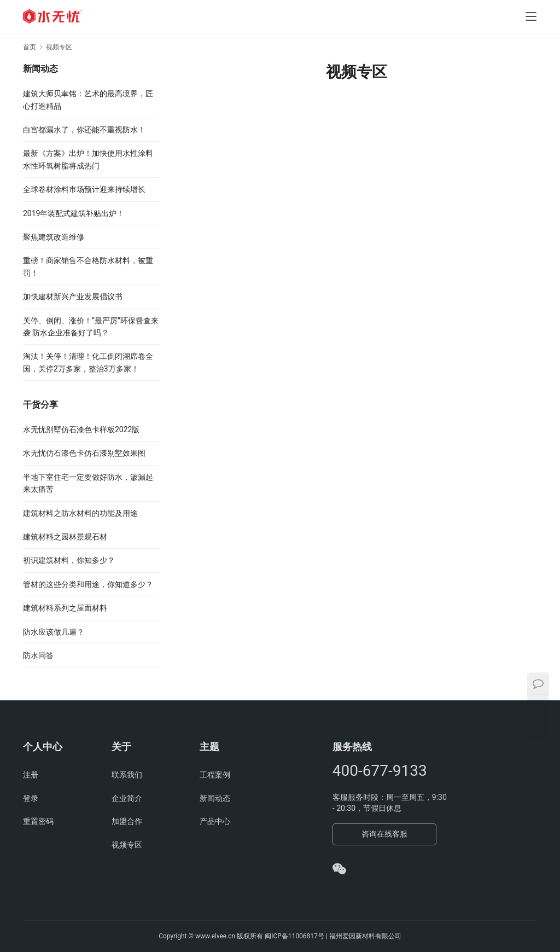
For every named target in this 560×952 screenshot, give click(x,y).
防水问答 (38, 655)
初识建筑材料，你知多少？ (69, 560)
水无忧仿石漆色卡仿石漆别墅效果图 (84, 453)
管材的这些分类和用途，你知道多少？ (88, 584)
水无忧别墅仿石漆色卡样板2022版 (81, 429)
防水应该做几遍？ (54, 632)
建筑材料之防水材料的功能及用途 (80, 513)
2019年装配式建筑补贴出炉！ (74, 213)
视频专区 (127, 845)
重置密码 (38, 821)
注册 (31, 775)
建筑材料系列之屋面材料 (65, 608)
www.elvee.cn (215, 936)
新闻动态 (215, 798)
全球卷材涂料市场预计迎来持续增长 (84, 189)
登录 (31, 798)
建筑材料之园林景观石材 (65, 537)
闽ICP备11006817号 (294, 936)
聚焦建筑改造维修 (54, 237)
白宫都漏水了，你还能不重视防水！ (84, 130)
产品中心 (215, 821)
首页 (30, 47)
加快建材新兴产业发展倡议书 (73, 297)
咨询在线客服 (384, 834)
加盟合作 (127, 821)
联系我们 (127, 775)
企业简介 (127, 798)
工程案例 (215, 775)
